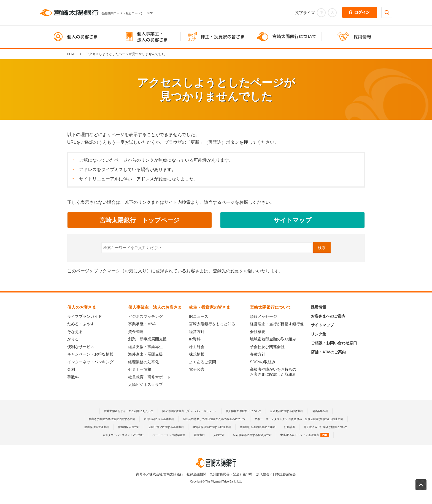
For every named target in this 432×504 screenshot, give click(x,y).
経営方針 (197, 332)
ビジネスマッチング (145, 316)
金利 (71, 369)
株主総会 (197, 347)
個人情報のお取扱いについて (249, 411)
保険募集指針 (337, 411)
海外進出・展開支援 (145, 354)
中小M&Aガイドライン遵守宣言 (289, 443)
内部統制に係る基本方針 (206, 419)
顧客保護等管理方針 (230, 427)
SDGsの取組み (263, 362)
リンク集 (318, 334)
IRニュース (199, 316)
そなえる (75, 332)
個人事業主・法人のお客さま (155, 307)
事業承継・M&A (142, 324)
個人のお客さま (82, 307)
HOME (72, 54)
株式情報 (197, 354)
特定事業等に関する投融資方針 (229, 443)
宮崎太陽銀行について (271, 307)
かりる (73, 339)
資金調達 (136, 332)
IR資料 (195, 339)
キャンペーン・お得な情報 (90, 354)
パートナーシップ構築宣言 (134, 443)
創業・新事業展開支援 (147, 339)
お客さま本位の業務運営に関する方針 (151, 419)
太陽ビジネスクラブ (145, 384)
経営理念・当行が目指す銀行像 (277, 324)
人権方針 (191, 443)
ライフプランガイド (85, 316)
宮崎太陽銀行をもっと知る (212, 324)
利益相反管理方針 (267, 427)
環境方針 (169, 443)
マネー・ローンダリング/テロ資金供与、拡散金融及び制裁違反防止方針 (153, 427)
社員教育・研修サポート (149, 377)
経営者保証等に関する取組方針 (120, 435)
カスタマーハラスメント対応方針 (311, 435)
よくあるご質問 (202, 362)
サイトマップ (322, 325)
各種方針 (258, 354)
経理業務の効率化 (144, 362)
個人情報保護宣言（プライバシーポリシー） (186, 411)
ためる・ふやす (81, 324)
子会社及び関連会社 (267, 347)
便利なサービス (81, 347)
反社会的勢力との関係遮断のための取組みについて (271, 419)
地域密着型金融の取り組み (273, 339)
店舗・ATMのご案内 (328, 352)
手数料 (73, 377)
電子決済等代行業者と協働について (251, 435)
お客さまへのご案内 (328, 316)
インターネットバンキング (90, 362)
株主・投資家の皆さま (210, 307)
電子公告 (197, 369)
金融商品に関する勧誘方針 (299, 411)
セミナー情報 (140, 369)
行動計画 (209, 435)
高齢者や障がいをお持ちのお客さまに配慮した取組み (273, 372)
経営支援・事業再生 (145, 347)
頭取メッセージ (263, 316)
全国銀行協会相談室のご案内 (173, 435)
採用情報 (318, 307)
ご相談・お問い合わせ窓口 (334, 343)
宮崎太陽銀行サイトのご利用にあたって (115, 411)
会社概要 (258, 332)
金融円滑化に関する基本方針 (310, 427)
